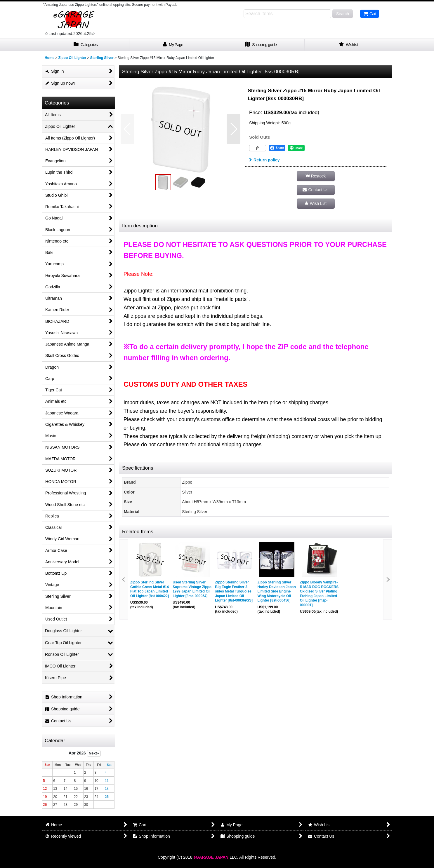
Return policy (264, 160)
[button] (127, 129)
